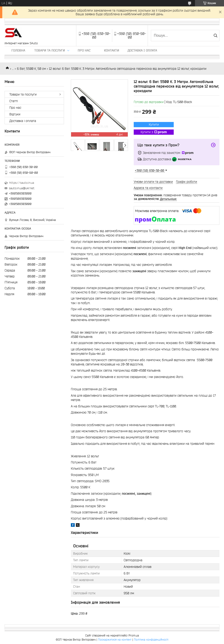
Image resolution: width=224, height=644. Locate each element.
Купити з (154, 132)
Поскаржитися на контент (115, 640)
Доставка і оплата (142, 50)
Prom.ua (134, 635)
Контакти (112, 50)
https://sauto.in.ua (22, 183)
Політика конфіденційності (151, 640)
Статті (14, 101)
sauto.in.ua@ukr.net (22, 188)
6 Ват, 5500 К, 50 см (31, 69)
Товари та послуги (50, 50)
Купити (154, 124)
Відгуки (15, 114)
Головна (18, 50)
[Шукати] (215, 36)
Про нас (84, 50)
